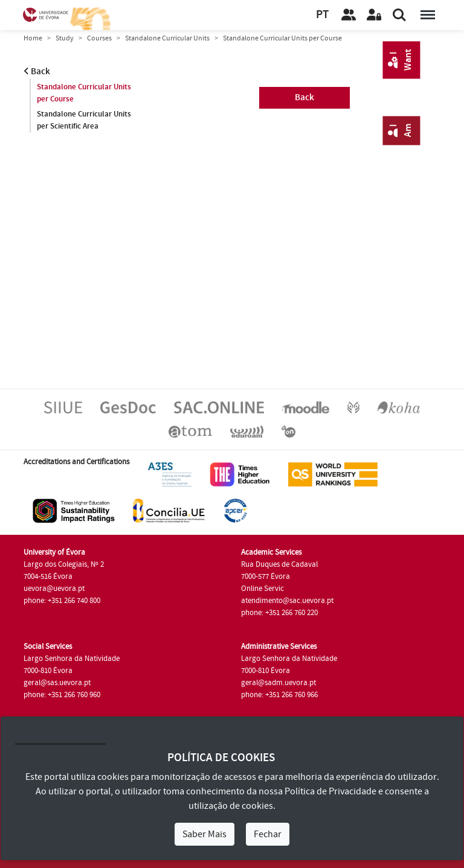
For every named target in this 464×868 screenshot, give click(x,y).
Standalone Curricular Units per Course (84, 93)
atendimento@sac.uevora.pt (287, 601)
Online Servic (263, 589)
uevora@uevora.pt (54, 589)
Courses (99, 38)
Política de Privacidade (330, 791)
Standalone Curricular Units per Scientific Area (84, 120)
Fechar (268, 834)
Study (65, 38)
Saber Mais (205, 834)
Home (33, 38)
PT (322, 15)
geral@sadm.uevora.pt (279, 683)
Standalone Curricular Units (167, 38)
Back (37, 72)
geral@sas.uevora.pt (57, 683)
